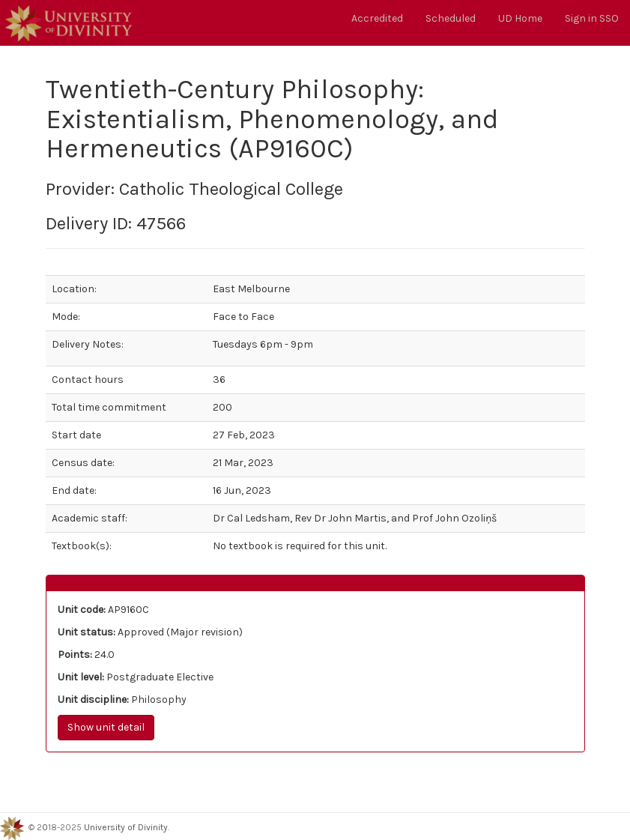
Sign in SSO (592, 18)
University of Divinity (126, 827)
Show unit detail (106, 727)
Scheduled (451, 18)
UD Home (520, 18)
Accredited (377, 18)
